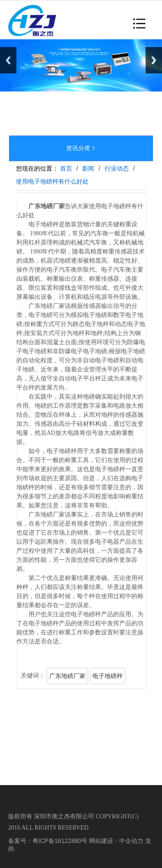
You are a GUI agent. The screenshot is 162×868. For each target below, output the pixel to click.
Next (154, 60)
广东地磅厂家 (67, 676)
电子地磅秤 (108, 676)
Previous (8, 60)
